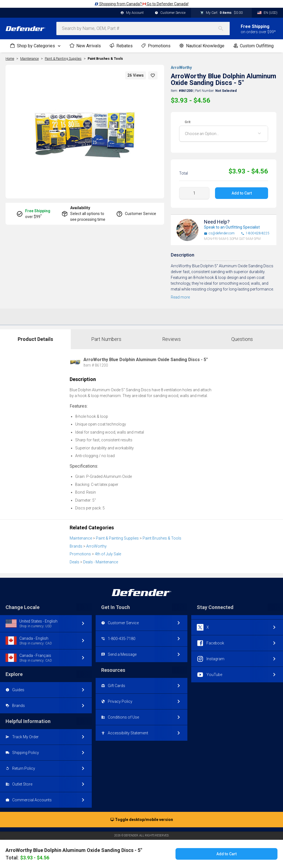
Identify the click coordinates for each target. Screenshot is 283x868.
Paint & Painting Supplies (117, 538)
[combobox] (143, 28)
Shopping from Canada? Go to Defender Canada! (141, 4)
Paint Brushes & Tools (105, 59)
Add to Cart (241, 193)
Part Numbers (106, 339)
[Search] (224, 28)
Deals (74, 562)
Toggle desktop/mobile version (142, 820)
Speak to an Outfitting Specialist (232, 227)
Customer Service (170, 13)
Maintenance (81, 538)
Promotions (80, 554)
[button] (153, 75)
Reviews (171, 339)
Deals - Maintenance (101, 562)
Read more (180, 297)
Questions (242, 339)
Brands (76, 546)
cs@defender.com (219, 233)
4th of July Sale (108, 554)
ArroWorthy (181, 68)
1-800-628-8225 (255, 233)
